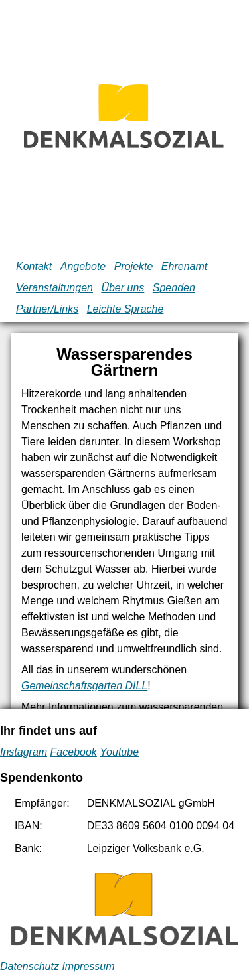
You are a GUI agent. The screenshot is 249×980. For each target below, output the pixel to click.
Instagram (24, 752)
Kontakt (34, 266)
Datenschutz (30, 966)
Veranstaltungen (54, 288)
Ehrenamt (184, 266)
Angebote (83, 266)
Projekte (134, 266)
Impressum (88, 966)
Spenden (174, 288)
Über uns (123, 288)
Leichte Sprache (125, 309)
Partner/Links (47, 309)
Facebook (74, 752)
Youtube (119, 752)
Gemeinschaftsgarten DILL (84, 686)
